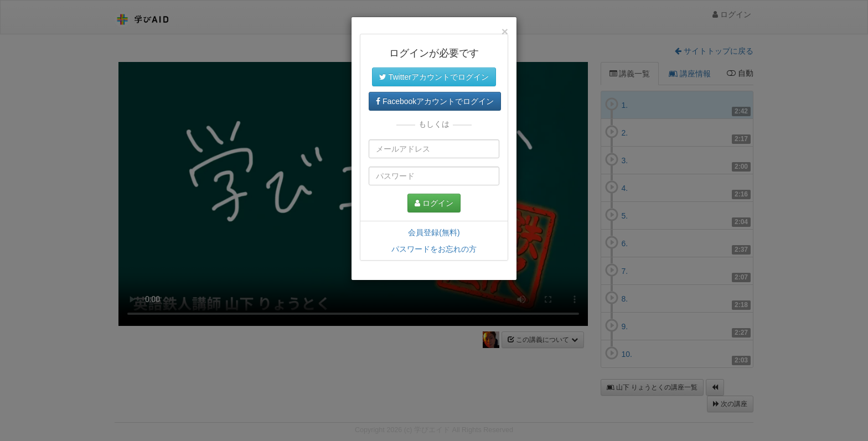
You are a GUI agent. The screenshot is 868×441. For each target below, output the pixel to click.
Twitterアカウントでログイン (434, 77)
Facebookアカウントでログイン (435, 101)
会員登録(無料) (434, 232)
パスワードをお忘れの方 (434, 249)
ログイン (434, 203)
